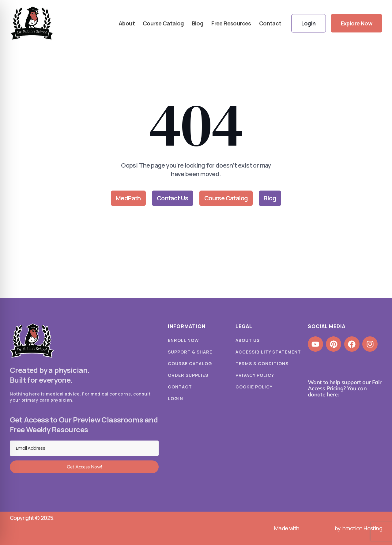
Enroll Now (183, 340)
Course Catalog (163, 23)
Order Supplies (188, 375)
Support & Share (190, 352)
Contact (270, 23)
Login (175, 398)
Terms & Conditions (262, 363)
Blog (198, 23)
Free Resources (231, 23)
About (127, 23)
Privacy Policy (255, 375)
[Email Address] (84, 448)
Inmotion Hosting (362, 528)
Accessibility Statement (268, 352)
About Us (248, 340)
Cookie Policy (254, 387)
